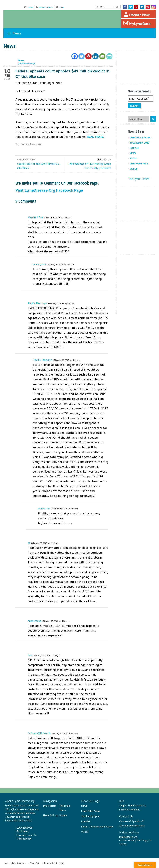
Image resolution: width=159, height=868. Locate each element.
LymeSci (134, 148)
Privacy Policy (35, 863)
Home (30, 7)
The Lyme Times (139, 179)
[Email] (102, 56)
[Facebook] (75, 56)
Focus (133, 158)
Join (62, 7)
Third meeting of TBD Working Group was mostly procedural (89, 166)
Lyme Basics (50, 806)
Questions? (138, 821)
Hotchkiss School (28, 144)
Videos (134, 169)
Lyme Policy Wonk (140, 138)
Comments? (125, 821)
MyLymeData (137, 23)
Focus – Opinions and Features (97, 827)
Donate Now (136, 14)
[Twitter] (81, 56)
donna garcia (40, 264)
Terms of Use (49, 863)
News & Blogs (51, 815)
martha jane (44, 509)
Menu (14, 33)
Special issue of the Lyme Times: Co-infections (39, 166)
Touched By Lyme (139, 143)
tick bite (39, 144)
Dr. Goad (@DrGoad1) (39, 733)
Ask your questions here (132, 826)
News (133, 153)
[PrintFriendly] (109, 56)
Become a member (129, 810)
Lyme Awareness (139, 164)
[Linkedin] (95, 56)
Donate (63, 815)
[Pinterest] (88, 56)
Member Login (46, 7)
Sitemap (62, 863)
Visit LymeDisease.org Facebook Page (49, 190)
